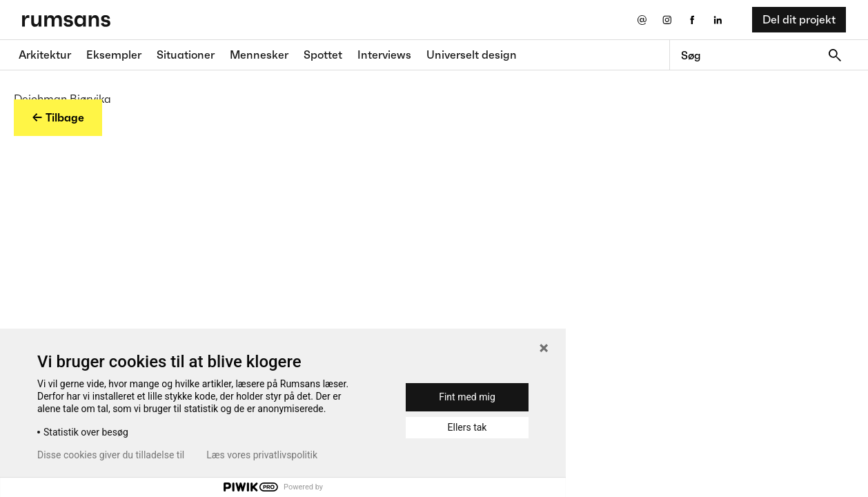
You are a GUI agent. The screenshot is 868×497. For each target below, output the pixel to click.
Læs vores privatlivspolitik (262, 455)
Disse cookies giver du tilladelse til (111, 455)
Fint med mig (467, 397)
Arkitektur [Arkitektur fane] (45, 55)
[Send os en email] (641, 20)
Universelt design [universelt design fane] (472, 55)
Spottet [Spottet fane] (323, 55)
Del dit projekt (799, 19)
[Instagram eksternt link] (667, 20)
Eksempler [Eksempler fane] (114, 55)
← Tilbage (58, 117)
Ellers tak (467, 427)
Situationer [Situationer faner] (186, 55)
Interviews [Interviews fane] (384, 55)
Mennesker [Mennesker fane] (259, 55)
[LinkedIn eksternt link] (718, 20)
